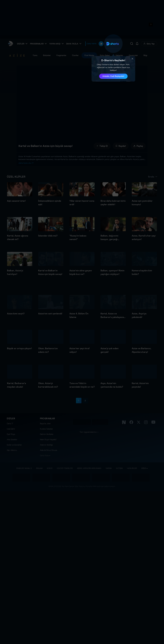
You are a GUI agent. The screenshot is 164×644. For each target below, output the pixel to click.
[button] (132, 59)
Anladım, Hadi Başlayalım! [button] (113, 76)
